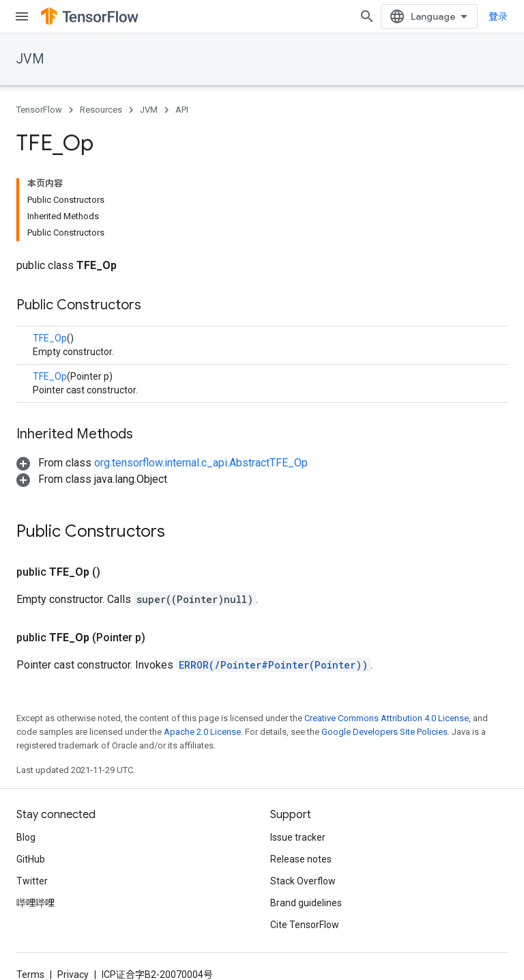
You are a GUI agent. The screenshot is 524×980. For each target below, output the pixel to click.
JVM (30, 59)
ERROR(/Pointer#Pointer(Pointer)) (273, 665)
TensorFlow (39, 110)
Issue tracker (298, 837)
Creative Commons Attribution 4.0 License (387, 718)
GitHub (31, 859)
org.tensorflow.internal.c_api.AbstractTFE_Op (201, 463)
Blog (26, 837)
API (182, 110)
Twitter (32, 881)
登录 (498, 16)
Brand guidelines (306, 903)
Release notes (301, 859)
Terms (30, 975)
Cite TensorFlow (305, 925)
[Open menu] (22, 16)
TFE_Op (50, 338)
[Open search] (367, 16)
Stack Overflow (303, 881)
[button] (162, 463)
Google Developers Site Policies (384, 732)
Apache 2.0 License (202, 732)
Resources (101, 110)
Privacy (73, 975)
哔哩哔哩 (35, 903)
